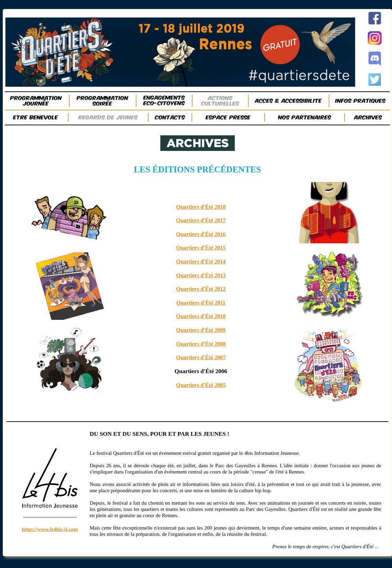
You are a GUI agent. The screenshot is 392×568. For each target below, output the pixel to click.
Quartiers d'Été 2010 (201, 316)
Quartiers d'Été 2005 (201, 385)
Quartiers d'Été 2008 (201, 344)
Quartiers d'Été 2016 (201, 234)
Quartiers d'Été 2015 (201, 248)
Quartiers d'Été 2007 (201, 357)
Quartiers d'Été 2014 (201, 262)
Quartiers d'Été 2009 (201, 330)
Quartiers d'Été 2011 (201, 303)
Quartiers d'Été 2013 (201, 275)
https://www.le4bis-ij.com (50, 529)
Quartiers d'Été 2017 (201, 220)
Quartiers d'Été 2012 (201, 289)
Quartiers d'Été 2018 (201, 207)
